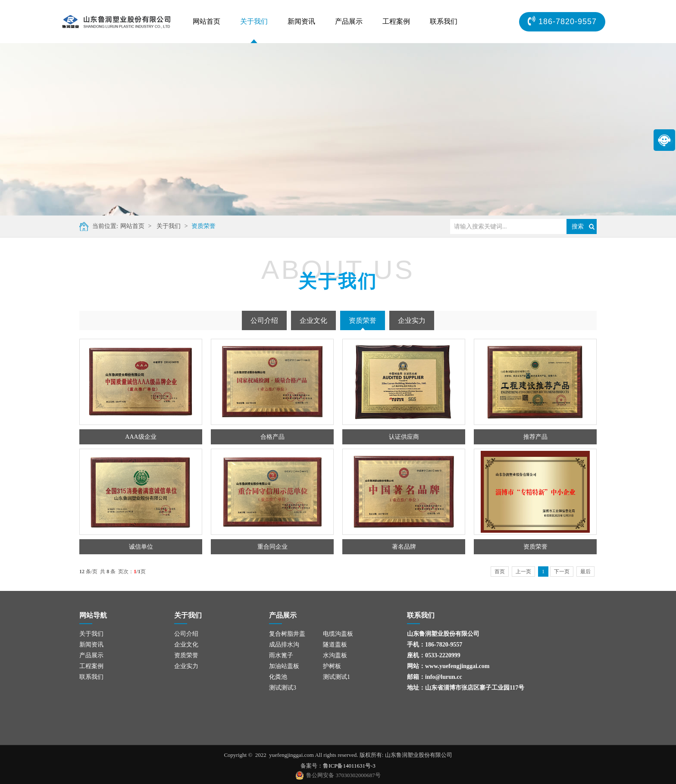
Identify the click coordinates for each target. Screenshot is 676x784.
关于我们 (254, 21)
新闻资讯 (301, 21)
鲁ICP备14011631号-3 (349, 766)
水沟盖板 (335, 655)
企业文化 (313, 320)
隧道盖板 (335, 645)
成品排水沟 (284, 645)
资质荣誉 (203, 226)
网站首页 (207, 21)
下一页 (562, 572)
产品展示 (349, 21)
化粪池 (278, 677)
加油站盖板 (284, 666)
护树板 (332, 666)
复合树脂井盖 (287, 634)
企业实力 (412, 320)
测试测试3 (283, 688)
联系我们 (444, 21)
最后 (585, 572)
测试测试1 (336, 677)
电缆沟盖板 (338, 634)
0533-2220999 (443, 655)
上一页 (523, 572)
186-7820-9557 (444, 645)
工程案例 (396, 21)
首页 (500, 572)
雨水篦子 (281, 655)
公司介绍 (264, 320)
